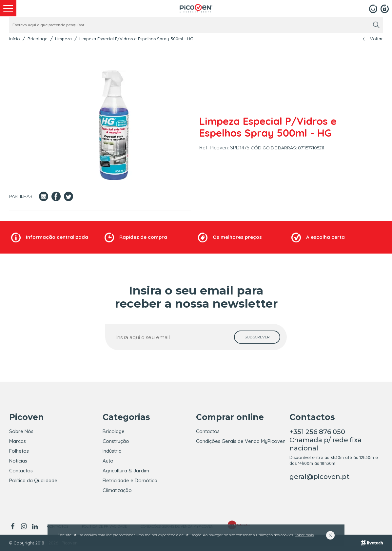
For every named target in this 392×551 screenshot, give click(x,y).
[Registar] (385, 8)
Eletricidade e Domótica (130, 480)
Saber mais (304, 535)
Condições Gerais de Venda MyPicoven (241, 441)
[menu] (8, 8)
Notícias (18, 461)
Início (15, 39)
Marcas (18, 441)
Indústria (112, 451)
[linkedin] (35, 526)
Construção (116, 441)
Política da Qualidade (33, 480)
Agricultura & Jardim (126, 471)
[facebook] (14, 526)
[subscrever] (257, 337)
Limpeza (63, 39)
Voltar (376, 39)
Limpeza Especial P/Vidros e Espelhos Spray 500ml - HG (136, 39)
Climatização (117, 490)
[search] (376, 25)
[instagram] (24, 526)
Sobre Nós (21, 431)
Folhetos (19, 451)
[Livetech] (372, 543)
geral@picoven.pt (319, 477)
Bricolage (38, 39)
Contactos (21, 471)
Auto (108, 461)
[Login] (373, 8)
